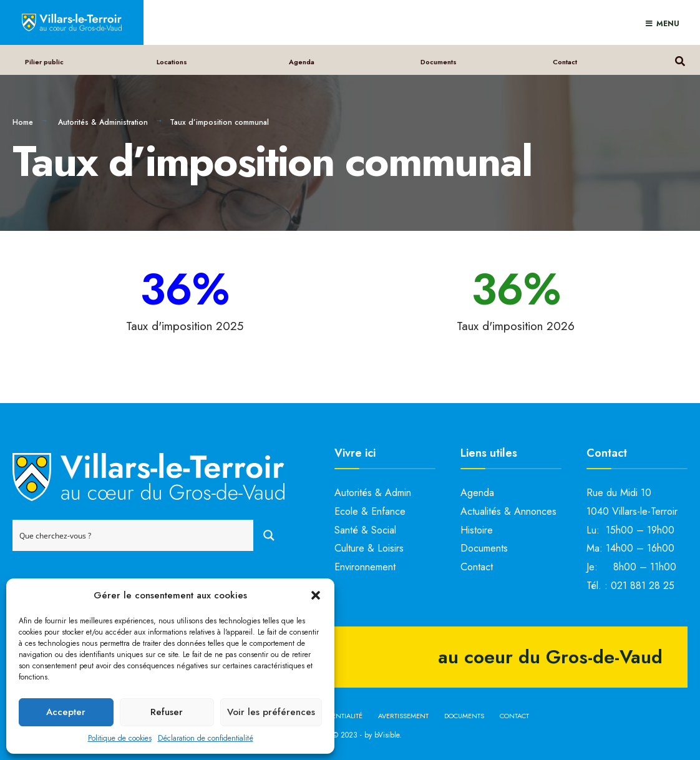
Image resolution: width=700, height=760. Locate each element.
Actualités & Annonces (508, 511)
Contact (565, 62)
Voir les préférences (271, 712)
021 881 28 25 (643, 586)
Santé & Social (365, 530)
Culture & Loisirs (369, 548)
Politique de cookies (120, 738)
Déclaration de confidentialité (206, 738)
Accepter (66, 712)
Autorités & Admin (373, 493)
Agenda (302, 62)
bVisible (387, 735)
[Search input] (134, 535)
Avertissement (403, 716)
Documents (439, 62)
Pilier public (44, 62)
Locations (172, 62)
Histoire (477, 530)
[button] (316, 595)
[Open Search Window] (680, 60)
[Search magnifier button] (269, 535)
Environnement (365, 567)
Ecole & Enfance (370, 511)
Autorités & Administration (103, 122)
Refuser (167, 712)
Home (23, 122)
